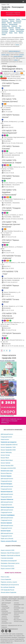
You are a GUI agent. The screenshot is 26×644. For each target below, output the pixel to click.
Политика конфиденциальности (10, 629)
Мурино (21, 33)
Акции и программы (13, 546)
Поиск (11, 597)
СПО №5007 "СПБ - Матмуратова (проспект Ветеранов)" (11, 224)
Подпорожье (5, 29)
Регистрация (12, 599)
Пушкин (4, 34)
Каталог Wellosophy (6, 452)
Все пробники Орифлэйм (8, 587)
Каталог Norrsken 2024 (7, 466)
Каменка (12, 21)
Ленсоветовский (13, 24)
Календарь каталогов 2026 (8, 468)
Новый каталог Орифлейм (6, 614)
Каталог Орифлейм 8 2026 (7, 399)
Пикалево (18, 28)
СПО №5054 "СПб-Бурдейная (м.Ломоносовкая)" (9, 192)
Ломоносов (14, 26)
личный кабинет (18, 56)
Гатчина (24, 19)
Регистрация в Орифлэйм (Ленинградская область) (13, 14)
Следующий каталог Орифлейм (5, 610)
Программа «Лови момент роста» (10, 563)
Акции (22, 597)
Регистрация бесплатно (7, 566)
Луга (20, 26)
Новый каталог (5, 439)
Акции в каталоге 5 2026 (8, 568)
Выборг (18, 19)
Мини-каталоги (19, 613)
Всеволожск (11, 19)
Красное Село (17, 23)
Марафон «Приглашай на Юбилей (10, 555)
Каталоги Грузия (6, 531)
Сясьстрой (4, 33)
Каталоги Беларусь (7, 484)
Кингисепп (19, 21)
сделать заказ (5, 55)
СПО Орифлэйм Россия (7, 590)
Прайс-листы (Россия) (7, 539)
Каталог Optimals (6, 463)
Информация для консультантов (10, 585)
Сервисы (5, 599)
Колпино (10, 23)
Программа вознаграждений (9, 561)
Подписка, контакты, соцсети (9, 582)
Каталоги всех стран (7, 471)
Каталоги (17, 597)
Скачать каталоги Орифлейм (5, 618)
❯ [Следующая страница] (10, 351)
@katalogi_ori (5, 423)
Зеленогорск (5, 21)
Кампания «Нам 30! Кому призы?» (10, 553)
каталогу (22, 55)
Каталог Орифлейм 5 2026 (6, 622)
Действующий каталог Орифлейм (6, 605)
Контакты (5, 597)
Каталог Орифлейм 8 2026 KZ (9, 445)
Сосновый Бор (20, 31)
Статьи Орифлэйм (6, 579)
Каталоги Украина (6, 476)
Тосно (16, 33)
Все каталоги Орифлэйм (13, 430)
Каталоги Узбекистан (7, 499)
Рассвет (12, 29)
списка (17, 45)
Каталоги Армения (6, 523)
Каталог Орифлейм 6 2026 (7, 361)
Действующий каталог (7, 434)
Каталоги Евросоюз (6, 473)
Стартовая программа (7, 558)
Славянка (12, 31)
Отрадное (4, 28)
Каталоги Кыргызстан (7, 507)
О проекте (16, 601)
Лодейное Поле (6, 26)
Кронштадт (5, 24)
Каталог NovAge (5, 455)
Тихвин (11, 33)
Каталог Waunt (5, 458)
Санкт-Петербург (20, 29)
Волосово (4, 19)
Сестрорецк (5, 31)
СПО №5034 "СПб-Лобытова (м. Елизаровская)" (9, 316)
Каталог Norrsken (17, 616)
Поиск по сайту (5, 577)
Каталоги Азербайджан (8, 515)
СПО (3, 601)
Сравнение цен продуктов (9, 442)
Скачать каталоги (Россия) (9, 541)
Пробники (8, 601)
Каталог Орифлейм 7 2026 (7, 380)
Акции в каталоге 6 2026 (8, 550)
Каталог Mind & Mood (7, 460)
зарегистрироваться (14, 51)
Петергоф (11, 28)
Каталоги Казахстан (7, 492)
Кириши (4, 23)
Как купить (21, 599)
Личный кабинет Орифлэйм (9, 592)
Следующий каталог (6, 437)
